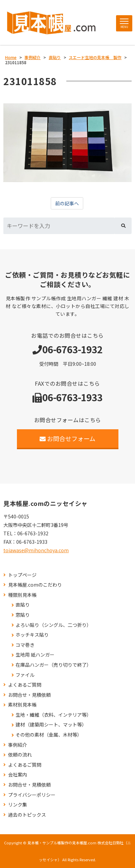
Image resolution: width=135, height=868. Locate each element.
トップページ (22, 575)
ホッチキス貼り (32, 635)
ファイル (25, 675)
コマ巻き (25, 645)
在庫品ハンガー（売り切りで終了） (53, 665)
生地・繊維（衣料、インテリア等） (53, 715)
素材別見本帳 (22, 705)
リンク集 (18, 805)
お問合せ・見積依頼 (29, 695)
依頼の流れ (20, 755)
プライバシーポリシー (32, 795)
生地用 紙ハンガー (35, 655)
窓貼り (23, 615)
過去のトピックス (27, 815)
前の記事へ (67, 203)
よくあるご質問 (25, 685)
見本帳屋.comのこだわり (35, 585)
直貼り (23, 605)
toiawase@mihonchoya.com (36, 550)
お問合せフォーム (67, 438)
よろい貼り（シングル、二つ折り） (53, 625)
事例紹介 (18, 745)
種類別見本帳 (22, 595)
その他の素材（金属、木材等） (49, 735)
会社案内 (18, 775)
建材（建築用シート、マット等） (51, 725)
